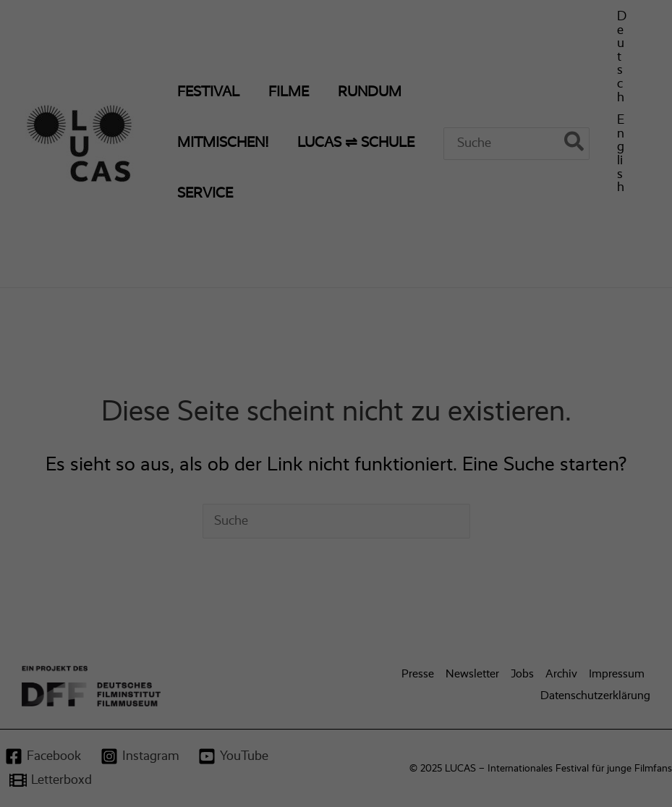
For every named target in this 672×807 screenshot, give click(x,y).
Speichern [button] (467, 321)
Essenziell (383, 51)
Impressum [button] (407, 441)
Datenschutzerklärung (135, 243)
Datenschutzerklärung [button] (343, 441)
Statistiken (385, 125)
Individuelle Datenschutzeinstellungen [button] (336, 407)
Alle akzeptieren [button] (206, 321)
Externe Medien (396, 199)
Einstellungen (182, 258)
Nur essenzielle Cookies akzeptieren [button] (336, 365)
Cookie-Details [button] (272, 441)
